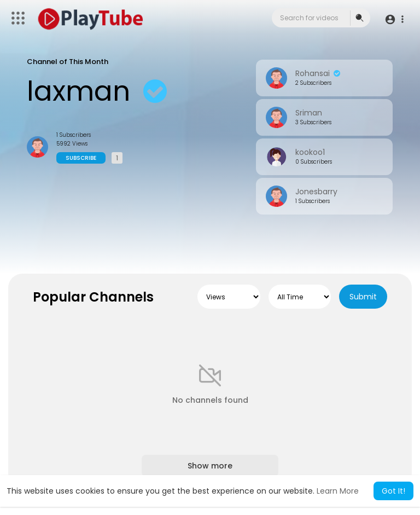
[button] (394, 19)
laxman (100, 91)
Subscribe (81, 158)
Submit (363, 297)
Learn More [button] (338, 491)
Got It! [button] (393, 491)
